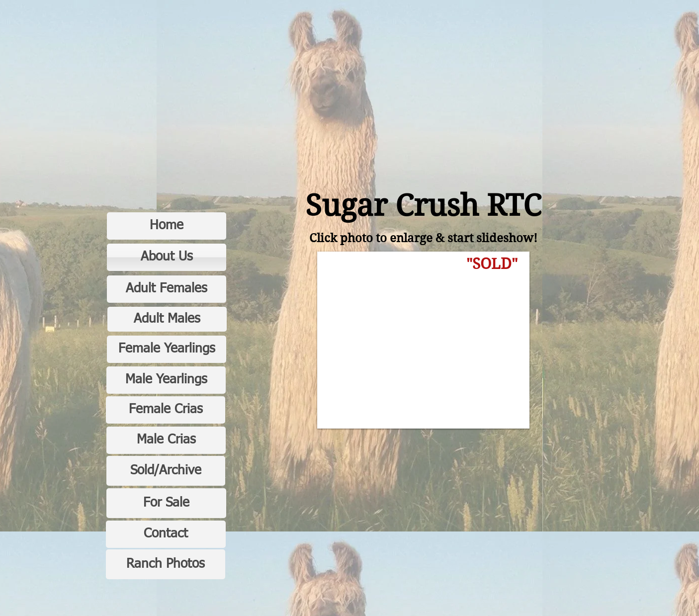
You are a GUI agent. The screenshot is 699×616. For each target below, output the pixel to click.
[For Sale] (166, 503)
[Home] (167, 226)
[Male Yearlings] (166, 380)
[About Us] (167, 257)
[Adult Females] (167, 289)
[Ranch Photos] (166, 564)
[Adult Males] (167, 319)
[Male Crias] (166, 440)
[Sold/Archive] (166, 471)
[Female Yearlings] (167, 349)
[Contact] (166, 534)
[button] (423, 340)
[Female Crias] (166, 410)
